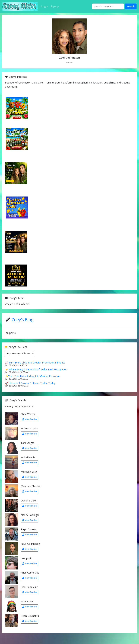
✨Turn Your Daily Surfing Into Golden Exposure (32, 376)
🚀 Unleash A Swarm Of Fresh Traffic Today (30, 383)
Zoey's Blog (23, 319)
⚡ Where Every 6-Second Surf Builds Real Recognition (36, 369)
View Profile (29, 419)
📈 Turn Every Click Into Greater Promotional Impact (35, 363)
